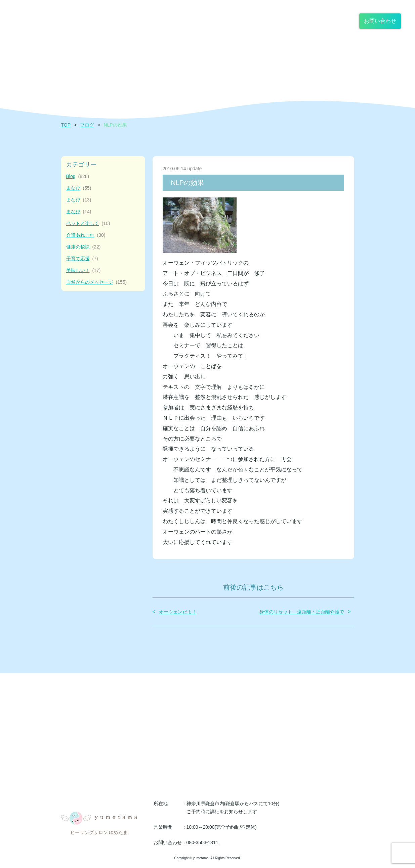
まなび (79, 188)
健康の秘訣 (84, 247)
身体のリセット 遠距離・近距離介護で (302, 612)
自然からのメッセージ (97, 282)
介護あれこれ (86, 235)
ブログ (87, 125)
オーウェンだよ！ (178, 612)
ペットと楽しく (88, 223)
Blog (78, 176)
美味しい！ (84, 270)
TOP (66, 125)
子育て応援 (82, 259)
